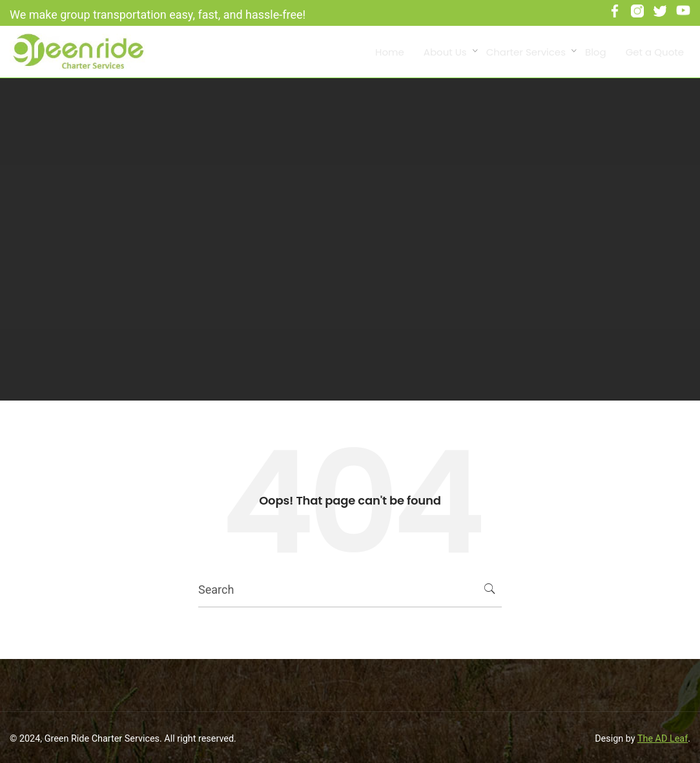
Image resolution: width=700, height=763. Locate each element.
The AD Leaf (663, 739)
